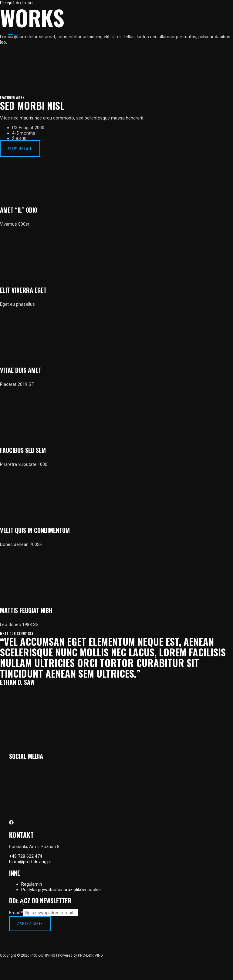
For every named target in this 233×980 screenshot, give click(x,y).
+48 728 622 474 (26, 856)
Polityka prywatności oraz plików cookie (61, 890)
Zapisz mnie (30, 923)
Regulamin (32, 884)
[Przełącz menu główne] (13, 36)
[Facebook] (11, 823)
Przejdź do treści (17, 3)
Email (16, 913)
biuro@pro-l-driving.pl (30, 862)
